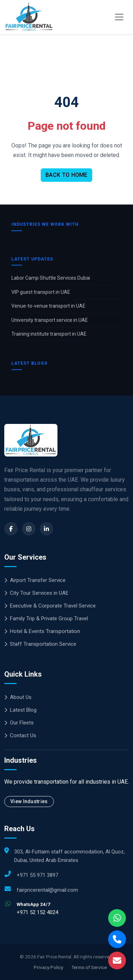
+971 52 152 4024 (37, 912)
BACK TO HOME (66, 175)
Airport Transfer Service (35, 580)
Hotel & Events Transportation (42, 631)
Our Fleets (19, 723)
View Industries (29, 801)
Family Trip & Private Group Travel (46, 618)
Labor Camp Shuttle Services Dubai (51, 278)
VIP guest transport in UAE (41, 292)
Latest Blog (20, 710)
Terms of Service (89, 967)
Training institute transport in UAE (49, 334)
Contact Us (20, 735)
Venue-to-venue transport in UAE (48, 306)
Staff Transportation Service (40, 644)
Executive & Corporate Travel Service (50, 606)
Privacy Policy (48, 967)
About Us (18, 697)
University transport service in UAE (50, 320)
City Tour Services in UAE (36, 593)
